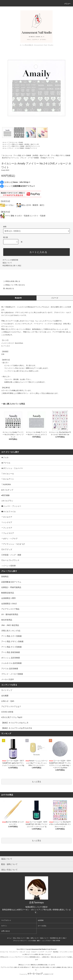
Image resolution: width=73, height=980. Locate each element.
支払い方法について (19, 938)
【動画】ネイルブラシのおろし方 (15, 723)
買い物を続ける (7, 289)
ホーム (5, 142)
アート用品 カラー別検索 (16, 144)
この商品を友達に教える (10, 281)
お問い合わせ (6, 931)
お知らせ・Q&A (8, 701)
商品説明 (18, 298)
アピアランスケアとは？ (11, 706)
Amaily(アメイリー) (31, 148)
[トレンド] (20, 186)
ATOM (58, 941)
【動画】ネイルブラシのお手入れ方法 (17, 728)
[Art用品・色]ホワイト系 (32, 144)
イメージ (55, 298)
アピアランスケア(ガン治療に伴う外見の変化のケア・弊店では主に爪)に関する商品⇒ (26, 967)
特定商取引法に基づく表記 (12, 266)
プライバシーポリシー (19, 941)
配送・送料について (33, 938)
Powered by (36, 974)
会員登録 (41, 920)
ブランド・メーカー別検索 (16, 148)
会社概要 (5, 696)
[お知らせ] (17, 182)
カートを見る (42, 926)
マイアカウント (6, 920)
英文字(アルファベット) (33, 146)
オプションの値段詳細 (10, 260)
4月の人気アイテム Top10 (12, 717)
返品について (7, 263)
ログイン (4, 926)
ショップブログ (46, 941)
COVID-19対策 (7, 712)
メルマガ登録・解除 (34, 941)
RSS (54, 941)
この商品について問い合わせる (12, 285)
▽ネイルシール (13, 142)
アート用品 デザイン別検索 (16, 146)
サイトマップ (7, 690)
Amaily (21, 142)
